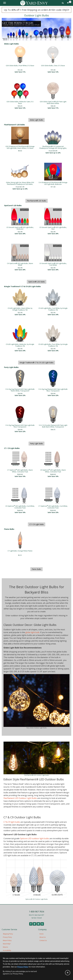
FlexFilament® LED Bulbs (37, 201)
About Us (43, 937)
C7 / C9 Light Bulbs (37, 524)
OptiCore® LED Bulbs (37, 282)
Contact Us (43, 940)
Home (41, 934)
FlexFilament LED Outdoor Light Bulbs (20, 798)
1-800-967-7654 (36, 912)
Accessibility (7, 950)
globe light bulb (32, 632)
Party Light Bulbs (36, 444)
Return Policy (7, 940)
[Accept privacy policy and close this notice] (68, 973)
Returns (5, 947)
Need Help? (7, 944)
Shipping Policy (8, 934)
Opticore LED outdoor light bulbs (34, 838)
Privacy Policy (7, 937)
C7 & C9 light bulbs (12, 822)
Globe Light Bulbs (36, 120)
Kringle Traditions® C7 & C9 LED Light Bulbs (37, 363)
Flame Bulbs (36, 569)
